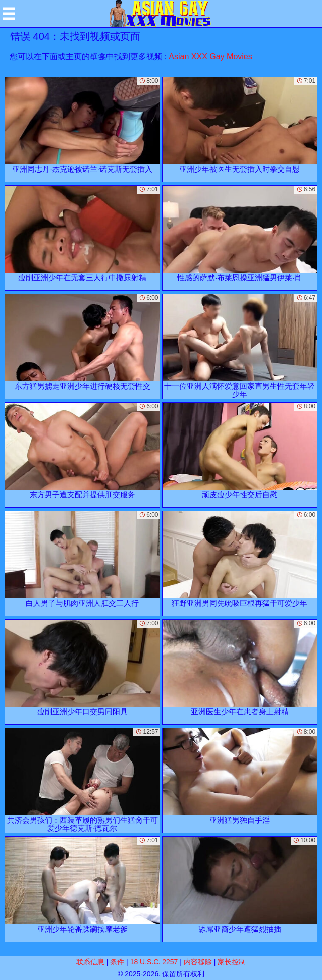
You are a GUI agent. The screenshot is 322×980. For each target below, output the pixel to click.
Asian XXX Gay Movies (210, 57)
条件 (117, 962)
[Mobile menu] (9, 14)
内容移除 (198, 962)
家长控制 (232, 962)
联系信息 (90, 962)
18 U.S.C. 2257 (154, 962)
